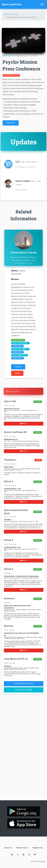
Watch (24, 423)
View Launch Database (24, 690)
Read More (11, 123)
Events (15, 14)
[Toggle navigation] (42, 4)
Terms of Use (37, 848)
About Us (8, 848)
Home (7, 14)
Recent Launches (12, 391)
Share (17, 373)
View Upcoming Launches (24, 684)
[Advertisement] (23, 721)
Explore (18, 367)
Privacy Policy (22, 848)
